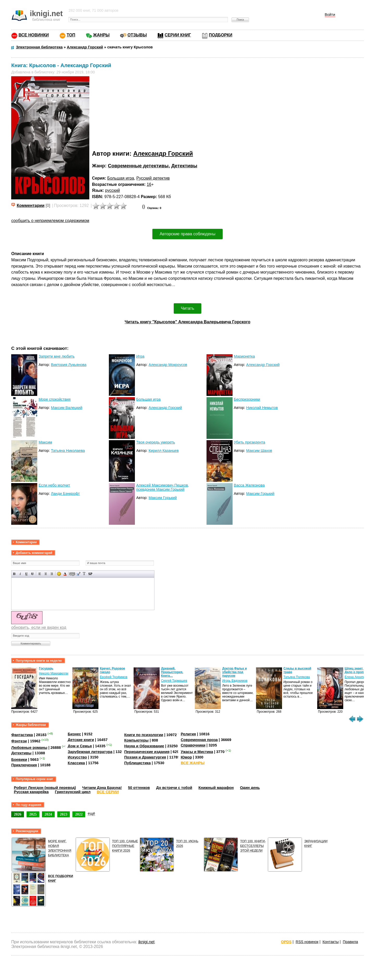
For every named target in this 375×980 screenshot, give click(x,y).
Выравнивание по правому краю (52, 574)
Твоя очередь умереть (156, 442)
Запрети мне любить (57, 356)
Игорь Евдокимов (235, 681)
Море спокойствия (55, 399)
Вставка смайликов (59, 574)
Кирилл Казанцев (164, 451)
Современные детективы (138, 166)
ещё (91, 813)
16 (149, 184)
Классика (76, 763)
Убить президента (249, 442)
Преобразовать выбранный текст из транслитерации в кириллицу (84, 574)
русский (113, 190)
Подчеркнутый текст (26, 574)
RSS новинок (307, 942)
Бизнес (74, 734)
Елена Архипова (357, 677)
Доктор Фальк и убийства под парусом (234, 672)
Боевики (19, 760)
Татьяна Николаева (68, 451)
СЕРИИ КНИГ (178, 35)
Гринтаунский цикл (73, 792)
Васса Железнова (249, 485)
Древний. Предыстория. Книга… (172, 672)
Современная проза (199, 740)
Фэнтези (19, 741)
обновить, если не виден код (39, 627)
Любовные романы (29, 748)
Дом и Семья (80, 746)
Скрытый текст (72, 574)
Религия (188, 734)
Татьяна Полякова (297, 677)
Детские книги (81, 740)
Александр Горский (163, 153)
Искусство (77, 757)
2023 (64, 814)
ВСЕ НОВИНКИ (34, 35)
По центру (46, 574)
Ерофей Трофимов (114, 677)
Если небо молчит (54, 485)
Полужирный (14, 574)
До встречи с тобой (174, 788)
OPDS (286, 942)
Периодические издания (147, 752)
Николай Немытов (262, 408)
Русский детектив (153, 178)
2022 (79, 814)
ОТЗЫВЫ (137, 35)
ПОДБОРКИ (221, 35)
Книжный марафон (216, 788)
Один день (250, 788)
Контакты (330, 942)
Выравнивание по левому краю (40, 574)
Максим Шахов (259, 451)
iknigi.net (146, 942)
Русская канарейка (31, 792)
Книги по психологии (144, 735)
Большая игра (121, 178)
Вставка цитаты (78, 574)
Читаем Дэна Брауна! (102, 788)
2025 (33, 814)
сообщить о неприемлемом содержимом (50, 221)
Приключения (24, 765)
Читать (188, 308)
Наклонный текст (20, 574)
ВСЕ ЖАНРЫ (193, 763)
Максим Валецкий (67, 408)
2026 (18, 814)
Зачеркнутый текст (32, 574)
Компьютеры (136, 740)
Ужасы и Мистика (197, 752)
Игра (140, 356)
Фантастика (22, 735)
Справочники (193, 745)
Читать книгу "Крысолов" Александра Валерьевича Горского (188, 322)
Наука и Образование (144, 746)
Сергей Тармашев (174, 681)
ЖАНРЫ (101, 35)
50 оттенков (139, 788)
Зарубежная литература (90, 752)
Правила (350, 942)
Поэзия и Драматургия (145, 757)
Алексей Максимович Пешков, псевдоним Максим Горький (163, 487)
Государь (46, 668)
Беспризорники (247, 399)
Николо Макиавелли (54, 673)
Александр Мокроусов (168, 365)
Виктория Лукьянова (69, 365)
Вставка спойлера (90, 574)
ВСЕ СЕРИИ (108, 792)
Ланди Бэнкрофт (65, 494)
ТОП (71, 35)
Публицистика (137, 763)
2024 (48, 814)
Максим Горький (162, 498)
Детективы (184, 166)
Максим (45, 442)
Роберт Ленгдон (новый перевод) (45, 788)
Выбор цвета (65, 574)
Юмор (186, 757)
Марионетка (244, 356)
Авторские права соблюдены (187, 234)
